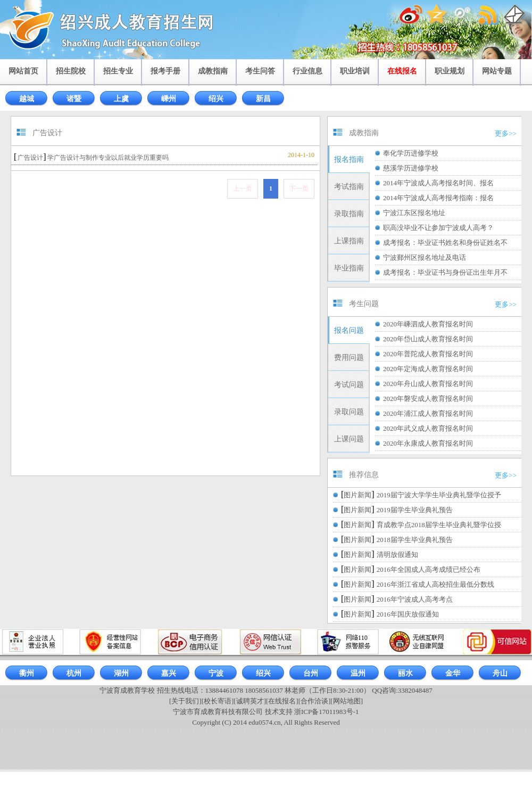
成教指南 (213, 71)
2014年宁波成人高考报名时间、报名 (438, 183)
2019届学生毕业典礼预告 (415, 510)
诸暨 (74, 99)
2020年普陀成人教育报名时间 (428, 354)
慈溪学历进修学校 (411, 168)
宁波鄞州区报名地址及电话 (425, 257)
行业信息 (307, 71)
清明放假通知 (397, 555)
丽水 (405, 673)
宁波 (216, 673)
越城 (27, 99)
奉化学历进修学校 (411, 153)
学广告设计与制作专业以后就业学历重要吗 (108, 158)
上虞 (121, 99)
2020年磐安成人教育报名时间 (428, 399)
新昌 (263, 99)
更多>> (506, 133)
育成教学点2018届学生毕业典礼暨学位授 (439, 525)
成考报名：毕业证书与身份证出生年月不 (445, 272)
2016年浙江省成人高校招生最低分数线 (435, 584)
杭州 (74, 673)
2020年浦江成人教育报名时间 (428, 413)
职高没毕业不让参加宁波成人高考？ (438, 228)
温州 (358, 673)
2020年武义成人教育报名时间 (428, 428)
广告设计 (30, 158)
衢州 (27, 673)
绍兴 (216, 99)
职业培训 (355, 71)
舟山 (500, 673)
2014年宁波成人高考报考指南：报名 (438, 198)
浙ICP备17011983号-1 (327, 712)
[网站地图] (347, 701)
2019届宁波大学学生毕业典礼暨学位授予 (439, 495)
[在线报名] (282, 701)
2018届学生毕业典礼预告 (415, 540)
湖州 (121, 673)
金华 (453, 673)
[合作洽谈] (315, 701)
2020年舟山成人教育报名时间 (428, 384)
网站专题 (497, 71)
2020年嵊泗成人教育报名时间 (428, 324)
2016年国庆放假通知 (408, 614)
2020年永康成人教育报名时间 (428, 443)
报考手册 (165, 71)
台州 (311, 673)
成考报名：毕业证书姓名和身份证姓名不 (445, 243)
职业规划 (450, 71)
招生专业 (118, 71)
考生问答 (260, 71)
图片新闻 (358, 495)
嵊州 (169, 99)
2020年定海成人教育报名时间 (428, 369)
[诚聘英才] (250, 701)
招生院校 (71, 71)
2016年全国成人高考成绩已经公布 (429, 569)
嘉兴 (169, 673)
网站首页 (23, 71)
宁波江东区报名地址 (414, 213)
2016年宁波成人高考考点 (415, 599)
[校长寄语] (218, 701)
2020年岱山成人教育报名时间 (428, 339)
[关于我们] (185, 701)
